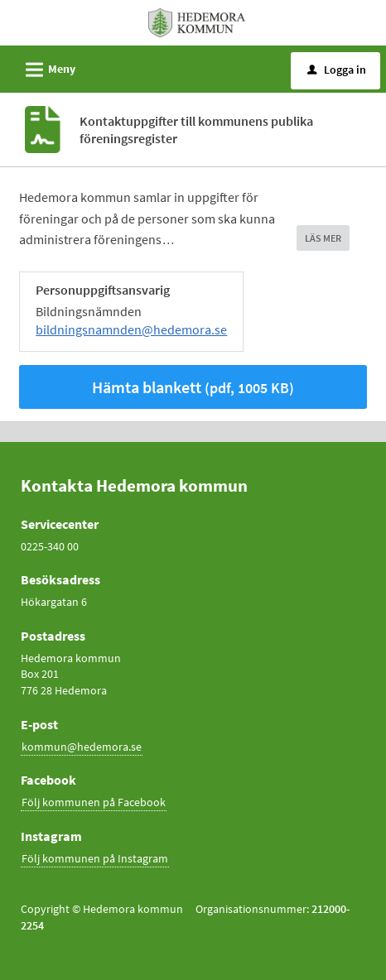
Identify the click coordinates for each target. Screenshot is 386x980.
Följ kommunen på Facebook (94, 802)
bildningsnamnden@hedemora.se (131, 329)
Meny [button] (45, 67)
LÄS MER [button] (323, 238)
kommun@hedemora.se (82, 747)
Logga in (337, 70)
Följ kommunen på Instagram (95, 858)
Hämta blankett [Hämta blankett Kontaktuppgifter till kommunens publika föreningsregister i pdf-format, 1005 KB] (193, 387)
